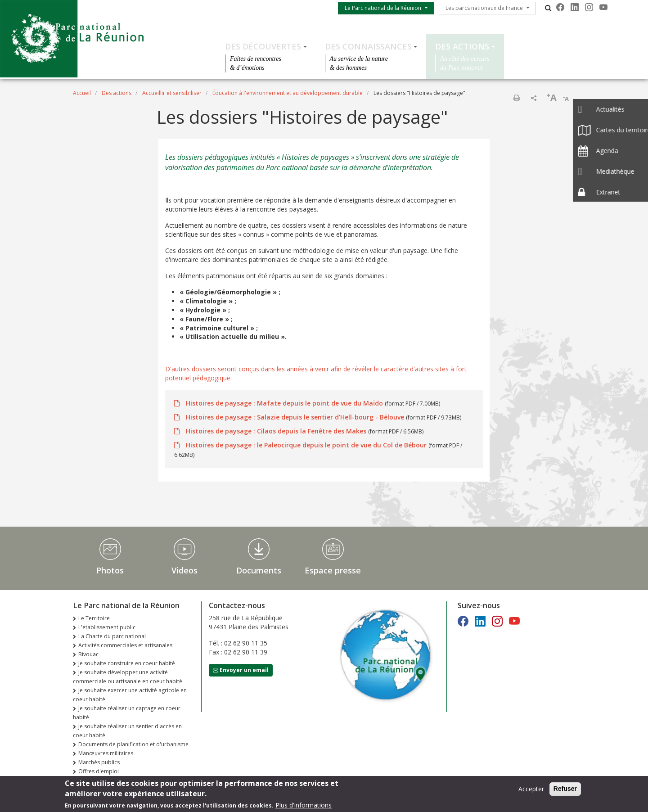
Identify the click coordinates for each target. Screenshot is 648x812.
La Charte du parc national (112, 636)
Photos (110, 570)
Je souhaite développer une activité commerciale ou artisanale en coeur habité (128, 677)
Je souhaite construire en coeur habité (127, 663)
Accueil (82, 93)
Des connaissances (368, 46)
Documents (259, 570)
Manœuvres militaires (106, 753)
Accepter (531, 791)
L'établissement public (107, 627)
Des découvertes (263, 46)
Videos (184, 570)
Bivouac (88, 654)
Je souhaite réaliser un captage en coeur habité (127, 713)
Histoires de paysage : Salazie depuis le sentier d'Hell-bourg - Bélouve (295, 417)
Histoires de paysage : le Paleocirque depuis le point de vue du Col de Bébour (306, 445)
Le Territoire (94, 618)
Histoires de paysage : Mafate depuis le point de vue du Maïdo (284, 403)
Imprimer (517, 98)
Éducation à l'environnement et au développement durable (288, 93)
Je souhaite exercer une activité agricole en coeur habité (130, 695)
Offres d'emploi (99, 771)
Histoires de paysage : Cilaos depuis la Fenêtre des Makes (276, 431)
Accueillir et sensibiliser (172, 93)
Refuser (565, 791)
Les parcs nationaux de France (484, 8)
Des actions (462, 46)
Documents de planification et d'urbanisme (133, 744)
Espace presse (333, 570)
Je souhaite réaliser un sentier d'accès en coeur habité (127, 731)
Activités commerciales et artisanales (125, 645)
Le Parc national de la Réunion (383, 8)
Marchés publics (99, 762)
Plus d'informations (304, 807)
